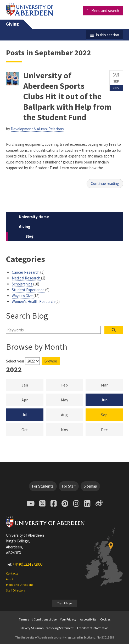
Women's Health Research (34, 301)
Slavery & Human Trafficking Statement (47, 628)
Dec (112, 429)
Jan (32, 385)
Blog (29, 236)
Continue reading (105, 183)
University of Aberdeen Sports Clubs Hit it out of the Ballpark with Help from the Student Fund (67, 96)
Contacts (12, 573)
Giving (12, 24)
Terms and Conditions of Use (38, 619)
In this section (107, 35)
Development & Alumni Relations (37, 129)
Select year (15, 361)
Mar (112, 385)
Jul (25, 415)
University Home (34, 217)
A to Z (10, 579)
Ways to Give (23, 296)
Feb (72, 385)
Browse (51, 361)
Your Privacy (68, 619)
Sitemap (90, 486)
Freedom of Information (93, 628)
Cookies (105, 619)
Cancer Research (26, 272)
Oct (32, 429)
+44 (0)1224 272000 (27, 564)
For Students (43, 486)
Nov (72, 429)
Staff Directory (16, 590)
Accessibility (88, 619)
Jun (104, 400)
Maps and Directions (20, 585)
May (72, 400)
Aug (72, 414)
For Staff (69, 486)
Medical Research (26, 278)
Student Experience (29, 290)
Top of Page (64, 603)
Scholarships (23, 284)
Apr (32, 400)
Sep (104, 415)
